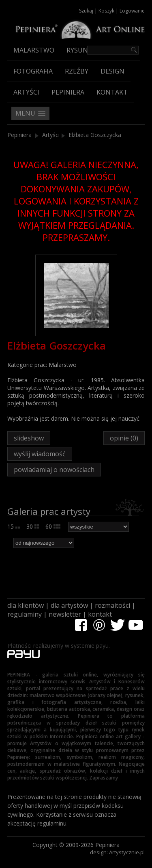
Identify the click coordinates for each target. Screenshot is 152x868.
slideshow (29, 438)
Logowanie (132, 11)
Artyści (26, 92)
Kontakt (112, 92)
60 (53, 526)
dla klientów (26, 605)
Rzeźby (77, 71)
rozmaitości (112, 605)
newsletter (65, 614)
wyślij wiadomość (40, 454)
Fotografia (33, 71)
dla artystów (69, 605)
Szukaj (86, 11)
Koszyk (106, 11)
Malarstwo (34, 50)
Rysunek (81, 50)
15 (14, 526)
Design (112, 71)
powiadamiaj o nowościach (54, 470)
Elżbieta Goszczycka (95, 135)
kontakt (100, 614)
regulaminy (25, 614)
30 (33, 526)
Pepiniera (68, 92)
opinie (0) (124, 438)
